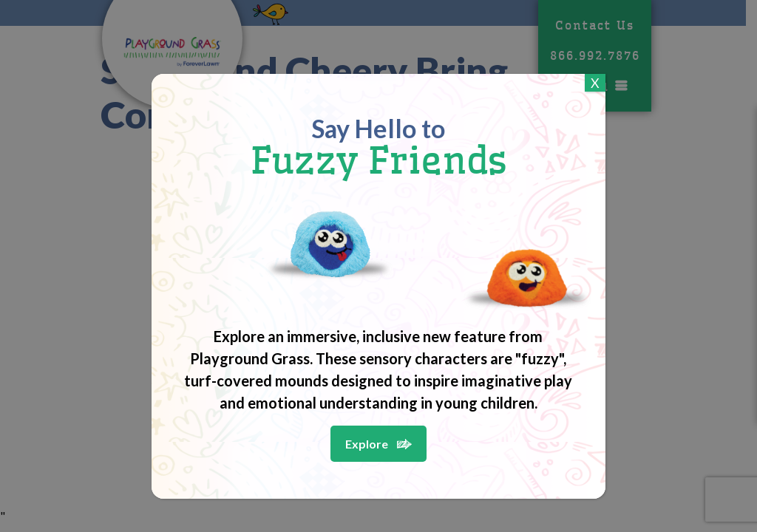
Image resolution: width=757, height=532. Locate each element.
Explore (367, 444)
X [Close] (595, 83)
